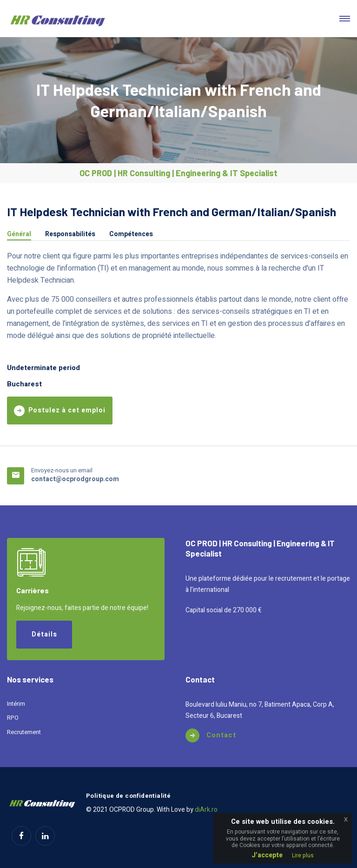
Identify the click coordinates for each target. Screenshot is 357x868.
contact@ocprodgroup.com (75, 479)
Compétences (131, 235)
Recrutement (24, 732)
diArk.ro (206, 810)
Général (19, 235)
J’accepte (267, 855)
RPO (13, 718)
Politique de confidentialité (128, 796)
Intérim (16, 704)
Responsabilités (70, 235)
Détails (44, 634)
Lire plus (303, 855)
